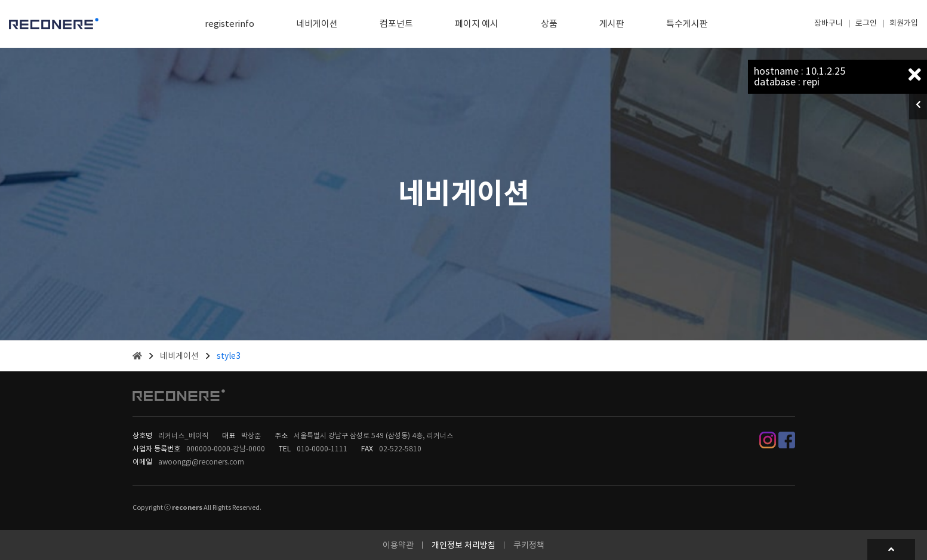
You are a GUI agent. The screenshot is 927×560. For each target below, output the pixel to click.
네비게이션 (179, 356)
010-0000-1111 (322, 449)
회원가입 (904, 23)
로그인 (866, 23)
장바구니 (829, 23)
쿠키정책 (529, 545)
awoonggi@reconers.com (201, 462)
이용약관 (398, 545)
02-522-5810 (400, 449)
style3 (229, 356)
